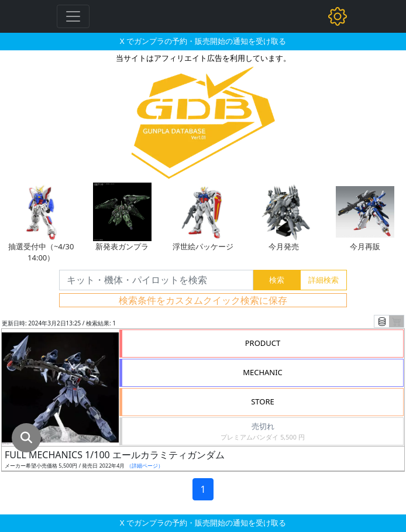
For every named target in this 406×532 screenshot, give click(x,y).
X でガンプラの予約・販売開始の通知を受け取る (203, 41)
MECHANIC (263, 372)
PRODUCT (263, 343)
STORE (263, 401)
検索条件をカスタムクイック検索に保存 (203, 300)
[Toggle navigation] (73, 16)
